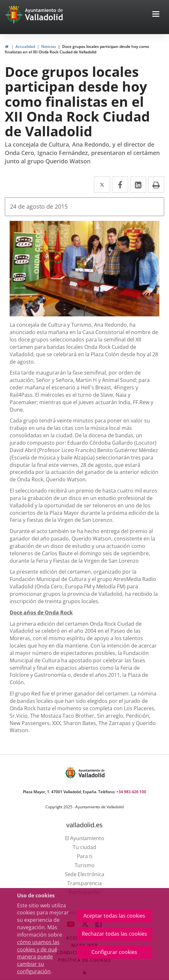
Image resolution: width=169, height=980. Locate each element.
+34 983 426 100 (131, 792)
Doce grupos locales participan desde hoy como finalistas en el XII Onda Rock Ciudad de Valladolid (77, 49)
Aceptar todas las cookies (114, 916)
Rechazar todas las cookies (114, 934)
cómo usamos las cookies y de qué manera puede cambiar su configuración (38, 957)
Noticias (49, 46)
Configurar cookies (114, 952)
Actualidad (25, 46)
